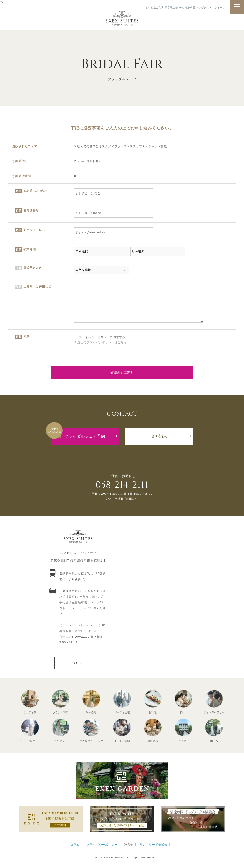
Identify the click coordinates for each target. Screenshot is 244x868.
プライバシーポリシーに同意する (100, 337)
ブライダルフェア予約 (85, 436)
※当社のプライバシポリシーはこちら (100, 342)
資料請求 (159, 436)
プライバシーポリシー (102, 845)
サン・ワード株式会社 (155, 845)
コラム (75, 845)
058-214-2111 (122, 485)
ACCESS (78, 663)
